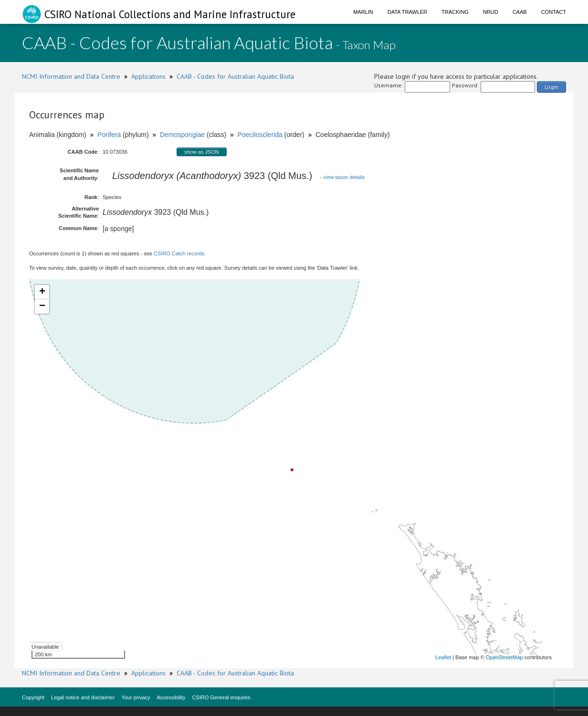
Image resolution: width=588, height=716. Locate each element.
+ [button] (42, 292)
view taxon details (344, 177)
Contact (554, 12)
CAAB (520, 12)
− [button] (42, 306)
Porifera (109, 135)
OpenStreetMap (504, 657)
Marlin (363, 12)
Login (551, 87)
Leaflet (443, 657)
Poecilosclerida (260, 135)
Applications (148, 76)
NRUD (491, 12)
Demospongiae (182, 135)
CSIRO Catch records (179, 253)
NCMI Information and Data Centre (71, 76)
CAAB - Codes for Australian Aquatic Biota (235, 76)
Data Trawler (407, 12)
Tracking (455, 12)
